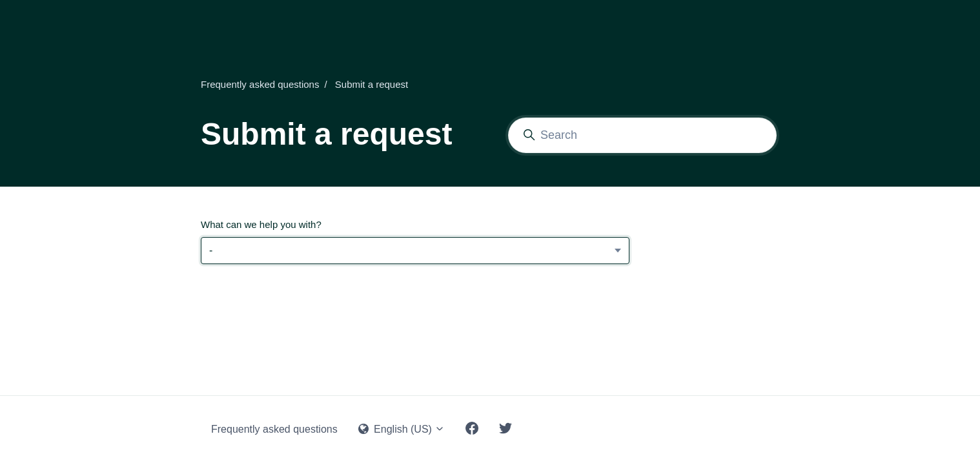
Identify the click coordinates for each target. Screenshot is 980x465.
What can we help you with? (261, 224)
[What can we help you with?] (415, 251)
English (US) (402, 429)
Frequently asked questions (260, 84)
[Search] (642, 135)
